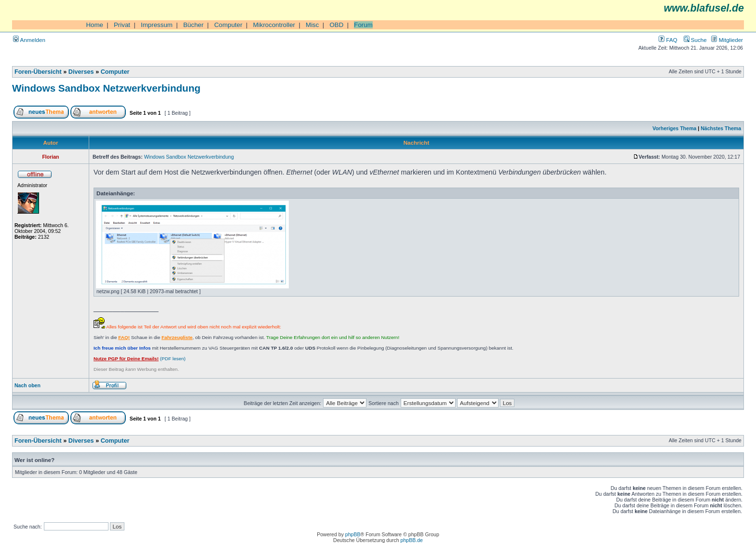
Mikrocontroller (274, 25)
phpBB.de (412, 540)
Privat (122, 25)
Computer (228, 25)
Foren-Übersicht (38, 72)
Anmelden (29, 40)
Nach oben (27, 385)
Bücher (193, 25)
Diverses (81, 72)
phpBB (353, 534)
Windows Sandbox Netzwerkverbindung (106, 88)
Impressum (157, 25)
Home (94, 25)
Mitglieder (727, 40)
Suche (695, 40)
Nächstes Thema (721, 128)
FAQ (668, 40)
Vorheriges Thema (674, 128)
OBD (336, 25)
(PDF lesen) (140, 359)
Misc (312, 25)
